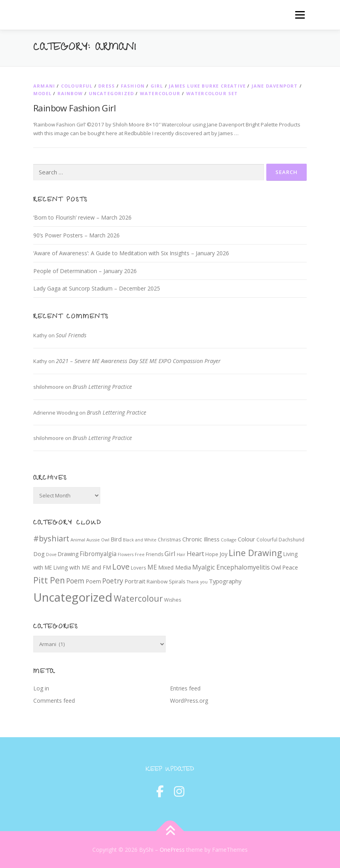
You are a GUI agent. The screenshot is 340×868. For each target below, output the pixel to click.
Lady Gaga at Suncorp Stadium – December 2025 (97, 288)
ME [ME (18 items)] (152, 567)
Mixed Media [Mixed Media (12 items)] (175, 567)
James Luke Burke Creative (207, 86)
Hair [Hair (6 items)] (181, 554)
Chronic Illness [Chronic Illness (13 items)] (201, 539)
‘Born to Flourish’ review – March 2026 (82, 217)
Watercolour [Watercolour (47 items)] (138, 598)
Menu (300, 15)
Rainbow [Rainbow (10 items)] (157, 581)
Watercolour (160, 93)
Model (42, 93)
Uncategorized (112, 93)
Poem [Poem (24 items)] (75, 581)
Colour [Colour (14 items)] (246, 539)
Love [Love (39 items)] (121, 567)
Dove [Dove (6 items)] (51, 554)
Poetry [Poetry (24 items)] (113, 581)
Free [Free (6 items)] (140, 554)
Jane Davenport (275, 86)
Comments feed (54, 701)
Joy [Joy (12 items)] (223, 554)
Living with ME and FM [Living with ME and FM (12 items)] (82, 567)
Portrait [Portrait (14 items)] (135, 581)
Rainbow (70, 93)
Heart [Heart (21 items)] (195, 553)
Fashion (133, 86)
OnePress (172, 850)
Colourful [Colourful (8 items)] (267, 539)
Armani (44, 86)
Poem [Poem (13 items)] (93, 581)
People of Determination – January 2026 (85, 271)
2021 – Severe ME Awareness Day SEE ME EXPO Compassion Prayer (138, 361)
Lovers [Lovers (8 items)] (138, 568)
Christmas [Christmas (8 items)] (169, 539)
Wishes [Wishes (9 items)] (173, 600)
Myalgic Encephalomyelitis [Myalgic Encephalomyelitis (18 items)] (231, 567)
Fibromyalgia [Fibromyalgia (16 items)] (98, 554)
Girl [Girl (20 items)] (170, 553)
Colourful (77, 86)
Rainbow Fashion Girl (74, 108)
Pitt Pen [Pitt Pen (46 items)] (49, 580)
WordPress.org (189, 701)
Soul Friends (71, 335)
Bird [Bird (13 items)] (116, 539)
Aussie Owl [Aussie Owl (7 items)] (98, 540)
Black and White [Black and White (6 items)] (140, 540)
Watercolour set (212, 93)
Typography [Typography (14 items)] (225, 581)
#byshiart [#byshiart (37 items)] (51, 538)
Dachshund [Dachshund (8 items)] (291, 539)
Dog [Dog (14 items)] (39, 554)
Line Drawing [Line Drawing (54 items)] (255, 553)
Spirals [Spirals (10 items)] (177, 581)
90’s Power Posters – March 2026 (76, 235)
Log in (41, 688)
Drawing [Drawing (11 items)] (68, 554)
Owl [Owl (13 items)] (276, 567)
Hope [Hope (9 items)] (212, 554)
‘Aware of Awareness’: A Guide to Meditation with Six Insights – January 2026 (131, 253)
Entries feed (185, 688)
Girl (157, 86)
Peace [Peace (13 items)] (290, 567)
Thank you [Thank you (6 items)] (197, 582)
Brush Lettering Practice (102, 387)
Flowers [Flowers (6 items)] (126, 554)
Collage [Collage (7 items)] (229, 540)
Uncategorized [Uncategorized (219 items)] (73, 597)
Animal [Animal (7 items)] (78, 540)
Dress (107, 86)
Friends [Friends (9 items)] (155, 554)
